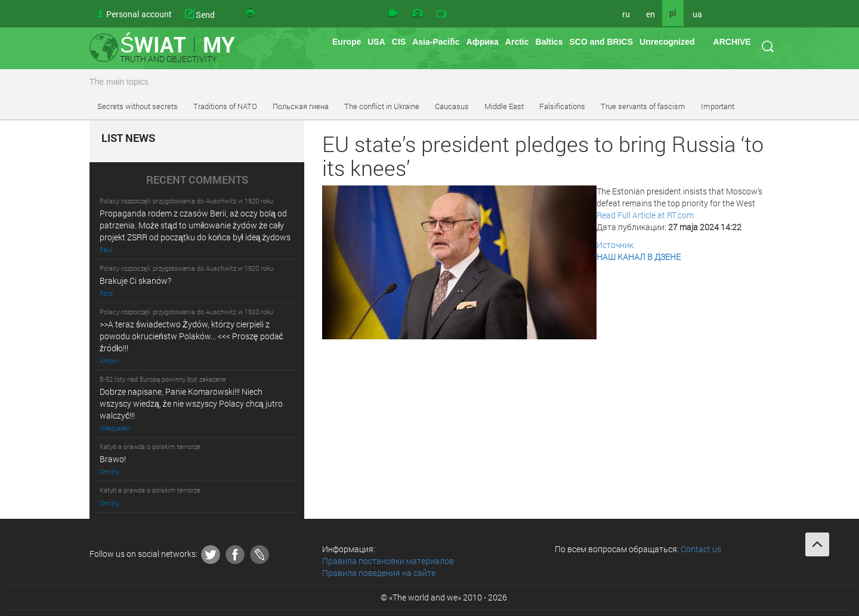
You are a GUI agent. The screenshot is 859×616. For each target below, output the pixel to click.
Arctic (517, 42)
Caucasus (452, 106)
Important (718, 106)
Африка (483, 42)
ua (697, 14)
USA (376, 42)
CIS (399, 42)
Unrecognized (667, 42)
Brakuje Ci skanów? (135, 281)
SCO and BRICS (601, 42)
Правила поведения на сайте (379, 573)
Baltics (549, 42)
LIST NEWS (128, 138)
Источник (615, 245)
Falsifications (562, 106)
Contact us (701, 549)
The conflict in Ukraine (382, 106)
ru (626, 14)
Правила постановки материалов (388, 561)
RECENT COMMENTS (197, 180)
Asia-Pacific (436, 42)
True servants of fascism (643, 106)
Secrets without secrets (137, 106)
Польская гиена (301, 106)
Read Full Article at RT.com (645, 215)
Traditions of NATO (225, 106)
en (651, 14)
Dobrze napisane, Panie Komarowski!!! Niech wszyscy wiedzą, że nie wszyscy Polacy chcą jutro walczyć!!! (191, 403)
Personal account (139, 14)
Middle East (504, 106)
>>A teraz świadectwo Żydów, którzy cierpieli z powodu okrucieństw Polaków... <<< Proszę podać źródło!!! (191, 336)
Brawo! (113, 459)
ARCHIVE (732, 42)
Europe (347, 42)
